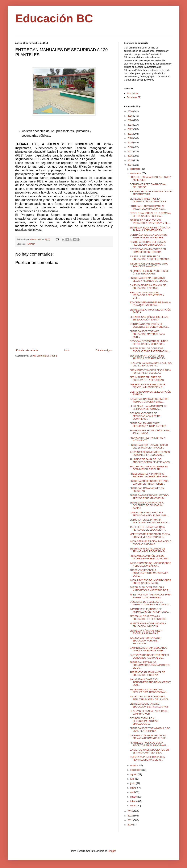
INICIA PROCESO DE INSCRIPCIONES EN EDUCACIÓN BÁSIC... (150, 582)
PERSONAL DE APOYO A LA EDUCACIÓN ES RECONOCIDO (148, 618)
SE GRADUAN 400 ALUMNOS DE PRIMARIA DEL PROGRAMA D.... (149, 550)
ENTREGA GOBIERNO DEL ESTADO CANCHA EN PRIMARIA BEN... (149, 482)
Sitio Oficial (133, 94)
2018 (131, 147)
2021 (131, 134)
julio (133, 779)
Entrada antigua (104, 350)
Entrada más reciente (27, 350)
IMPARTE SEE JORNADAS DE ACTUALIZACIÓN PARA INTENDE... (150, 611)
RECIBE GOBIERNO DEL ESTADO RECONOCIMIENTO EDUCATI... (148, 243)
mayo (133, 788)
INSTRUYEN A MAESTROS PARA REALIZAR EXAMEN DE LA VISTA (149, 698)
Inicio (67, 350)
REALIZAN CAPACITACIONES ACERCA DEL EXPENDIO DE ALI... (151, 364)
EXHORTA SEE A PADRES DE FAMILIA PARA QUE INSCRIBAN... (150, 304)
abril (133, 792)
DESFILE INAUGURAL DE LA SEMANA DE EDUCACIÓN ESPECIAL (150, 215)
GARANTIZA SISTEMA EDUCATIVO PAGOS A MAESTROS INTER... (148, 649)
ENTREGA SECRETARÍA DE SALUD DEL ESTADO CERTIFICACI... (149, 446)
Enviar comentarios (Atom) (43, 356)
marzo (134, 797)
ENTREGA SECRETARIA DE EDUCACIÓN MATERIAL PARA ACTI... (147, 334)
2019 (131, 143)
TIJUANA (31, 244)
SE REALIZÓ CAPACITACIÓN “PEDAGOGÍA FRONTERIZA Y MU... (150, 222)
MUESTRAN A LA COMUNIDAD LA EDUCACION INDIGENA (148, 625)
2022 (131, 129)
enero (134, 806)
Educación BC (54, 18)
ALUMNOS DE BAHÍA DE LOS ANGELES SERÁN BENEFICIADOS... (151, 461)
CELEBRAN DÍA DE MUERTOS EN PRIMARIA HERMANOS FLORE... (149, 737)
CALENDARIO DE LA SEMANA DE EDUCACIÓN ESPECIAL (148, 287)
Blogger (112, 851)
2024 (131, 120)
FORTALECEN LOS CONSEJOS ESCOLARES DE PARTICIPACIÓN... (150, 350)
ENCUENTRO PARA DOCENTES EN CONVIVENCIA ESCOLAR (149, 468)
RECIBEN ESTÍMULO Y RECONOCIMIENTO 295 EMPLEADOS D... (144, 721)
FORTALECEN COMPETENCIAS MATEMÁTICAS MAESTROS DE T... (150, 589)
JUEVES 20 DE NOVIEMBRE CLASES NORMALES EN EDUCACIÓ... (150, 453)
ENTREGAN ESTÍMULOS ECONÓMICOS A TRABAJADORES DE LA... (150, 665)
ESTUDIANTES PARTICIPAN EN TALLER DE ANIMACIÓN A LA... (148, 207)
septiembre (136, 770)
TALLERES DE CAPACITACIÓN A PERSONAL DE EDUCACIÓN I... (148, 528)
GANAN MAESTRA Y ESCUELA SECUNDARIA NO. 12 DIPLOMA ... (149, 514)
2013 (131, 811)
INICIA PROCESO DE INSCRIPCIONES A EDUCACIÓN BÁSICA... (150, 565)
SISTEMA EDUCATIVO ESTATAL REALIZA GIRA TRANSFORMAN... (149, 691)
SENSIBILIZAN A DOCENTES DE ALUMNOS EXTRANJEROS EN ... (149, 357)
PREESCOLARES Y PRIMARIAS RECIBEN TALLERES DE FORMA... (150, 475)
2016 (131, 156)
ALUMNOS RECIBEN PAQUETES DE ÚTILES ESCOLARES (149, 272)
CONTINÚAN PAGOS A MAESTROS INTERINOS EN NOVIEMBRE (149, 236)
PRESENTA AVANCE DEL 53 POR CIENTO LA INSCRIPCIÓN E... (148, 386)
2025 (131, 116)
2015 (131, 161)
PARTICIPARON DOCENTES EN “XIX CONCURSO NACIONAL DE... (149, 657)
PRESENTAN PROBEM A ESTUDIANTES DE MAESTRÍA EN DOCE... (149, 573)
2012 (131, 816)
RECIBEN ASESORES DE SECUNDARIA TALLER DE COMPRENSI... (145, 416)
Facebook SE (134, 97)
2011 (131, 820)
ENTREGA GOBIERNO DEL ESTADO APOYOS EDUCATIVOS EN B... (149, 497)
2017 (131, 152)
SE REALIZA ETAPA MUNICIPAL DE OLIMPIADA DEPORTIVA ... (148, 407)
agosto (134, 774)
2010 (131, 825)
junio (133, 783)
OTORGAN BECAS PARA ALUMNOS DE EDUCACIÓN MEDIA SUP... (149, 343)
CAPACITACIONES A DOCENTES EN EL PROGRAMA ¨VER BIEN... (149, 751)
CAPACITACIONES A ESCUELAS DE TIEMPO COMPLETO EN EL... (149, 400)
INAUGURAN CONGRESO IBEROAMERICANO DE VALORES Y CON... (150, 682)
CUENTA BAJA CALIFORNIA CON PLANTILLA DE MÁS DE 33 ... (147, 758)
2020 (131, 138)
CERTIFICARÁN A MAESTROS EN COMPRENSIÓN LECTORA (148, 251)
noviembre (136, 173)
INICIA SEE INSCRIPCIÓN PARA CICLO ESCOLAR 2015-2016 (151, 543)
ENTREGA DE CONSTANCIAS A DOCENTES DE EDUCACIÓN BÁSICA (147, 505)
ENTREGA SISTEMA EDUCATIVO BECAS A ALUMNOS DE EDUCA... (149, 279)
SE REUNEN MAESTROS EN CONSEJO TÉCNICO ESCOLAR (148, 200)
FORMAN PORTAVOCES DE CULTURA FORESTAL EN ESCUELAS (150, 372)
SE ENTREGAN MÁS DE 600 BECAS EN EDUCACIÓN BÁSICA (149, 318)
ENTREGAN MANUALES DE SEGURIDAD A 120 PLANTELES (148, 425)
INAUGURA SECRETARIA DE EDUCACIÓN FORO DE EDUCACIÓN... (145, 641)
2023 (131, 125)
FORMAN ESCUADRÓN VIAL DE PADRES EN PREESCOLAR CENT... (150, 557)
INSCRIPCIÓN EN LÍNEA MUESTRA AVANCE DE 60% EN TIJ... (149, 265)
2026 (131, 111)
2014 (131, 165)
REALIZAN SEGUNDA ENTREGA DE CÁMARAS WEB (149, 712)
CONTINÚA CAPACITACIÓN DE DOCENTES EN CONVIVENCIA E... (150, 325)
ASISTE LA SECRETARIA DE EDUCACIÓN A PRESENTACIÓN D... (150, 258)
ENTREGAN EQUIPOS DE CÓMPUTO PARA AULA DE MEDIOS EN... (150, 229)
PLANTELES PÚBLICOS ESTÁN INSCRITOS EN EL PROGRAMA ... (149, 744)
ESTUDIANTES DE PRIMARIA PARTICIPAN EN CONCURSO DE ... (150, 521)
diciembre (136, 169)
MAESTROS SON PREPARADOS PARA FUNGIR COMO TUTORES (150, 596)
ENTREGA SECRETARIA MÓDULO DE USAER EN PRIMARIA (150, 730)
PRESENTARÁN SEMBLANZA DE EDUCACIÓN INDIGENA (147, 674)
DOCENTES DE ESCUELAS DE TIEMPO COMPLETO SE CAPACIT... (150, 603)
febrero (134, 801)
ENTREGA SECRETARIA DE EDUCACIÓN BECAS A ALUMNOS (149, 705)
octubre (134, 766)
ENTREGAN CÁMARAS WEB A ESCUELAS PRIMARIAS (146, 632)
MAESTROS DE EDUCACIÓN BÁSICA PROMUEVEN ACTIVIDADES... (150, 536)
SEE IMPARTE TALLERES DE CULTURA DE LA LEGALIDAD (147, 379)
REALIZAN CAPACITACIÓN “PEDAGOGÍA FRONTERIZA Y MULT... (147, 295)
